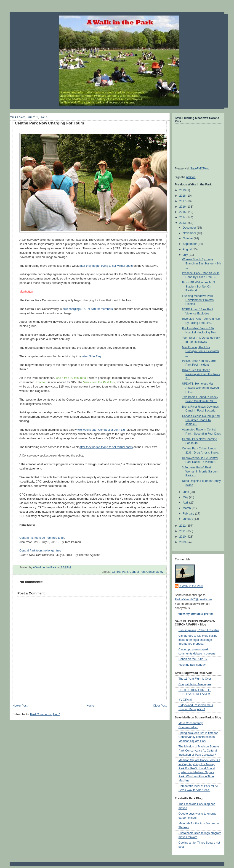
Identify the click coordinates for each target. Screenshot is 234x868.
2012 (183, 526)
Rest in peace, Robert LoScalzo (199, 630)
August (188, 249)
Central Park (120, 572)
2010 (183, 537)
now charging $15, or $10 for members (88, 309)
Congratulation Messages (195, 684)
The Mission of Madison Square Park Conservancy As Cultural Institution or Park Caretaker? (199, 751)
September (190, 244)
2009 (183, 542)
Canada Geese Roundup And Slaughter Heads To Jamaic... (201, 420)
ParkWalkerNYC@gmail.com (193, 599)
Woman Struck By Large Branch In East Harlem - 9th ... (202, 263)
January (188, 519)
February (189, 514)
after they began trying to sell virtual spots (106, 266)
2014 (183, 217)
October (188, 238)
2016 (183, 207)
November (190, 233)
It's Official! (185, 700)
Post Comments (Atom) (45, 714)
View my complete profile (195, 614)
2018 (183, 196)
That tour (42, 382)
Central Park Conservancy (146, 572)
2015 (183, 212)
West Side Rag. (92, 356)
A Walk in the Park (191, 586)
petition (191, 177)
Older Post (160, 706)
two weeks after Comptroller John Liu (101, 430)
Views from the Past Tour (99, 382)
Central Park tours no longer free (40, 551)
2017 (183, 201)
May (186, 497)
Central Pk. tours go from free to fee (42, 538)
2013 (183, 223)
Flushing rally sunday (192, 665)
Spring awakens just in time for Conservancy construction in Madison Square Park (198, 737)
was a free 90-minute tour (72, 378)
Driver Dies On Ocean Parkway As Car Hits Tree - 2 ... (201, 374)
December (190, 228)
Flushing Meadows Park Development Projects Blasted (198, 300)
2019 (183, 190)
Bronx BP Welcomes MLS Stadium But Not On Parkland (199, 286)
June (186, 492)
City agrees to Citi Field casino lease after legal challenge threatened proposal (198, 640)
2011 (183, 531)
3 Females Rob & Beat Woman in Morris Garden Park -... (200, 471)
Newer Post (20, 706)
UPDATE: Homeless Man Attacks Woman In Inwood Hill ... (201, 388)
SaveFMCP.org (200, 169)
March (187, 508)
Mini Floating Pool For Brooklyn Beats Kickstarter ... (201, 351)
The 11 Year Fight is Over (195, 679)
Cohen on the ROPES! (193, 659)
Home (90, 706)
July (186, 255)
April (186, 503)
